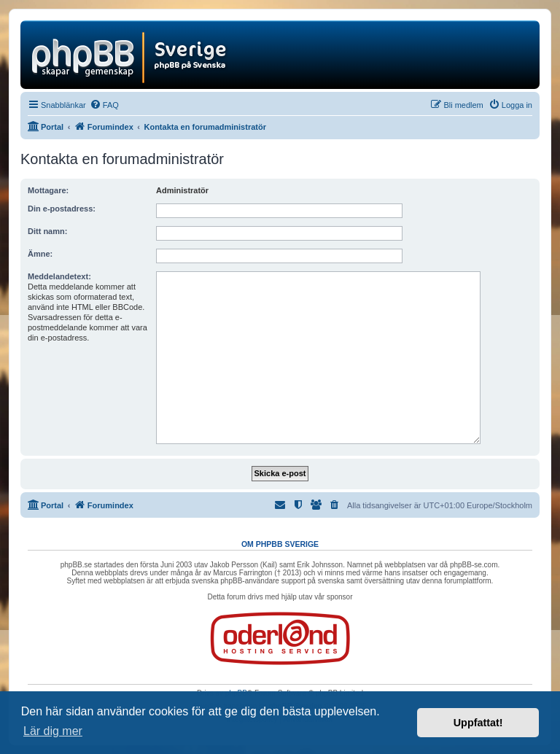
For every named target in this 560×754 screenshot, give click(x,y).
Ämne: (40, 254)
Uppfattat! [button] (478, 723)
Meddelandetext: (59, 276)
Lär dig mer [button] (53, 731)
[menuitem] (104, 105)
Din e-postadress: (62, 209)
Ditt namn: (47, 231)
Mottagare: (48, 190)
